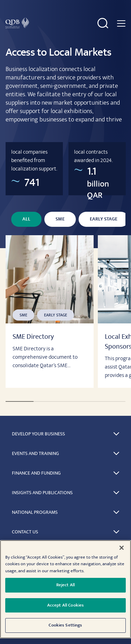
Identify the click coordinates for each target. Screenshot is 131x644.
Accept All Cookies (65, 605)
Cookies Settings (65, 625)
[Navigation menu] (121, 23)
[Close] (122, 548)
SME (60, 219)
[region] (65, 589)
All (26, 219)
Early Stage (104, 219)
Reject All (65, 585)
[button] (65, 434)
